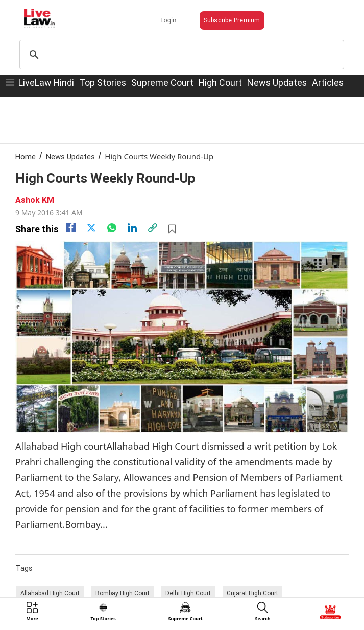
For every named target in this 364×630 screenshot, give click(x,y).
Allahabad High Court (50, 593)
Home (26, 157)
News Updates (277, 83)
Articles (328, 83)
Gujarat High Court (252, 593)
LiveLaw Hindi (46, 83)
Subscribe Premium (232, 20)
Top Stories (103, 83)
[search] (180, 55)
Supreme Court (162, 83)
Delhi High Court (188, 593)
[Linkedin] (132, 228)
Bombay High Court (123, 593)
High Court (220, 83)
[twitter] (91, 228)
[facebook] (71, 228)
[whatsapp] (112, 228)
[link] (153, 228)
